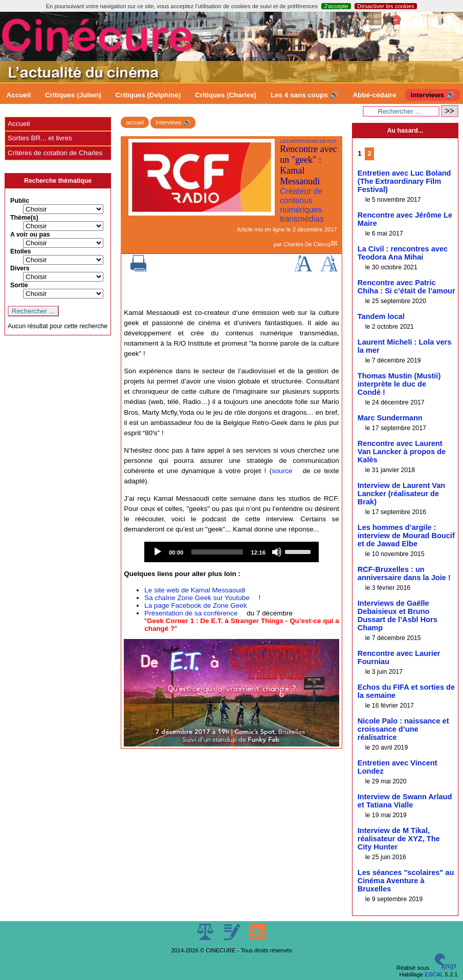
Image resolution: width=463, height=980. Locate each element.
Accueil (19, 95)
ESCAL (434, 974)
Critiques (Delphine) (148, 95)
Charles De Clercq (307, 244)
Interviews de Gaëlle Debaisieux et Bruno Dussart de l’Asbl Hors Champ (398, 615)
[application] (231, 552)
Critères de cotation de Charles (55, 153)
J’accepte (336, 6)
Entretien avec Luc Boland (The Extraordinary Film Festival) (404, 181)
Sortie (19, 285)
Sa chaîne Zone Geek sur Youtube (197, 598)
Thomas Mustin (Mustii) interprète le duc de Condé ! (399, 384)
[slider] (217, 552)
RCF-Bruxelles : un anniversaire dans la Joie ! (404, 573)
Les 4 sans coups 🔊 (305, 95)
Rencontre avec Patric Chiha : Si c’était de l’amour (406, 287)
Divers (20, 268)
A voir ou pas (30, 235)
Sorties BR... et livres (40, 138)
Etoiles (20, 251)
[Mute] (277, 552)
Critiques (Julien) (73, 95)
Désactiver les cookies (385, 6)
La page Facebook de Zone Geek (195, 605)
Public (20, 201)
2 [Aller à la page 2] (369, 153)
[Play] (158, 552)
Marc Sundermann (390, 418)
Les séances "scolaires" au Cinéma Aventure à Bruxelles (406, 881)
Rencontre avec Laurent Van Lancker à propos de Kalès (402, 452)
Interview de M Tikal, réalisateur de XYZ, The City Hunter (399, 839)
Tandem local (381, 316)
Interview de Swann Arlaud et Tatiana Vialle (405, 801)
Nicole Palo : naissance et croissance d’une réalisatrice (403, 729)
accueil (135, 122)
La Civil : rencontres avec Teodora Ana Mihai (403, 253)
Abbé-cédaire (374, 95)
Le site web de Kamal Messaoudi (195, 590)
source (282, 471)
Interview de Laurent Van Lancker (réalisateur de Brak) (401, 494)
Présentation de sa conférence (191, 613)
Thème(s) (24, 218)
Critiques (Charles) (226, 95)
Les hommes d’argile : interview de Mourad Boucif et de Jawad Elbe (406, 536)
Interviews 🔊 (432, 95)
